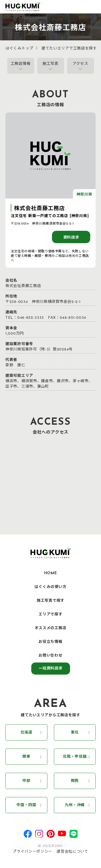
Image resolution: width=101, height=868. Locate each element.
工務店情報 (21, 64)
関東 (26, 757)
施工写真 (50, 64)
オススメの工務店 (51, 628)
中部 (26, 781)
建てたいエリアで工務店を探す (69, 49)
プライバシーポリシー (32, 852)
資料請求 (71, 238)
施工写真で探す (50, 601)
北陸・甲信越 (75, 757)
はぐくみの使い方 (50, 587)
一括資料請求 (50, 669)
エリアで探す (50, 614)
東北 (75, 733)
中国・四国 (26, 805)
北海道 (26, 733)
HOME (51, 573)
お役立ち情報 (50, 642)
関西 (75, 781)
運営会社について (72, 852)
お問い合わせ (50, 656)
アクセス (81, 64)
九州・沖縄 (75, 805)
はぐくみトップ (19, 49)
